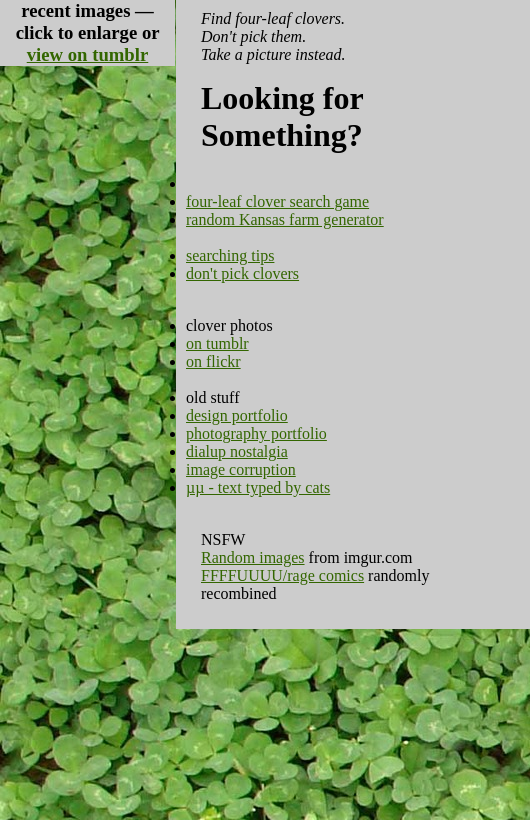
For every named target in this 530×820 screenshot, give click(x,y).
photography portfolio (256, 433)
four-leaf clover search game (277, 201)
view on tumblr (88, 54)
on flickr (213, 361)
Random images (253, 557)
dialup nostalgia (237, 451)
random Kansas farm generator (285, 219)
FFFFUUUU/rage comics (282, 575)
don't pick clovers (242, 273)
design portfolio (237, 415)
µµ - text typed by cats (258, 487)
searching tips (230, 255)
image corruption (241, 469)
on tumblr (217, 343)
